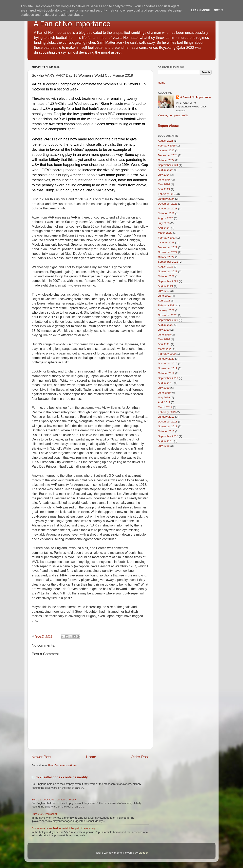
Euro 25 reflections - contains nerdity (60, 777)
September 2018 (168, 436)
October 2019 (166, 373)
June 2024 (164, 180)
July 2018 (164, 446)
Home (91, 757)
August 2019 (166, 383)
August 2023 (166, 218)
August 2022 (166, 267)
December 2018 (168, 422)
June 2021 (164, 296)
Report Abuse (168, 126)
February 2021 (167, 305)
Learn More (201, 10)
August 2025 (166, 141)
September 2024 (168, 165)
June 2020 (164, 335)
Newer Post (41, 757)
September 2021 (168, 281)
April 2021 (164, 301)
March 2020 (165, 349)
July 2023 (164, 223)
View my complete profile (173, 115)
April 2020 (164, 344)
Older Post (140, 757)
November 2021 (168, 271)
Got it (219, 10)
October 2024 (166, 160)
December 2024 (168, 155)
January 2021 (166, 310)
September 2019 (168, 378)
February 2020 (167, 354)
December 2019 (168, 363)
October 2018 (166, 431)
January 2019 (166, 417)
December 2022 (168, 247)
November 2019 (168, 368)
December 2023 (168, 204)
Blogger (143, 853)
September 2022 (168, 262)
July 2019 (164, 388)
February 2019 (167, 412)
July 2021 (164, 291)
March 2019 (165, 407)
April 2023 (164, 228)
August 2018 (166, 441)
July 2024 (164, 175)
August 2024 (166, 170)
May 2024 (164, 184)
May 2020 (164, 339)
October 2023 (166, 213)
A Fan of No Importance (72, 24)
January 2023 (166, 242)
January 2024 (166, 199)
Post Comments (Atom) (62, 765)
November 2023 (168, 209)
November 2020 (168, 315)
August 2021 (166, 286)
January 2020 (166, 359)
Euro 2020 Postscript (44, 814)
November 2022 (168, 252)
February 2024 (167, 194)
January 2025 (166, 150)
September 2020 (168, 320)
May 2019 (164, 397)
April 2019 (164, 402)
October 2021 (166, 276)
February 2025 (167, 146)
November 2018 (168, 426)
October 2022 (166, 257)
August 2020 (166, 325)
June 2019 (164, 393)
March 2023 (165, 233)
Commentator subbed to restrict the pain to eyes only (64, 828)
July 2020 (164, 330)
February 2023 (167, 238)
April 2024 (164, 189)
